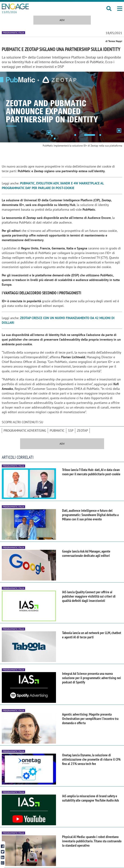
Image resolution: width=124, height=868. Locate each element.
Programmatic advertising (25, 430)
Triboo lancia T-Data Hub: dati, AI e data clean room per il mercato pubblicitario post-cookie (91, 472)
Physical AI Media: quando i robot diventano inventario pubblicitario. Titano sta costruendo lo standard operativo (92, 841)
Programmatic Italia (13, 33)
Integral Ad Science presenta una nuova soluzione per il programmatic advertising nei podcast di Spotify (92, 678)
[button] (120, 9)
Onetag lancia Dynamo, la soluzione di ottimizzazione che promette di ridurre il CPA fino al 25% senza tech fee (91, 759)
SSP (71, 430)
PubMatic (57, 430)
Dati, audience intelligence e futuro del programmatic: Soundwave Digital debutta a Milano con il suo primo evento (90, 515)
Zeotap (82, 430)
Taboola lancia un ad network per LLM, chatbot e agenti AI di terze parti (92, 635)
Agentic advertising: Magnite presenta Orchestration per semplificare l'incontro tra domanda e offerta (90, 719)
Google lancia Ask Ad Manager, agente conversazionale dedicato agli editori (86, 553)
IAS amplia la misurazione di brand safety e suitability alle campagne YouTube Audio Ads (91, 798)
